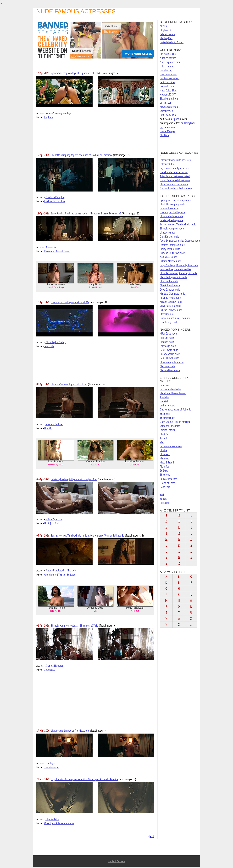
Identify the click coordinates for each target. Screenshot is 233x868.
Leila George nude (169, 322)
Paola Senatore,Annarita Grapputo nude (180, 241)
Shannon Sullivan (54, 424)
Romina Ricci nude (169, 208)
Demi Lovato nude (169, 350)
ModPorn (164, 135)
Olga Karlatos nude (169, 237)
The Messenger (52, 767)
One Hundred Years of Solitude (60, 575)
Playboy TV (165, 30)
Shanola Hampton (55, 666)
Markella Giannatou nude (172, 294)
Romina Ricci (52, 247)
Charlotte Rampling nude (172, 204)
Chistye (164, 450)
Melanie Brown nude (170, 370)
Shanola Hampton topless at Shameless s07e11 (75, 626)
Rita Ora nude (167, 338)
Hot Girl (48, 428)
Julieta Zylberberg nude (172, 220)
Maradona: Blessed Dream (57, 251)
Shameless (50, 670)
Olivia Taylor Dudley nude (173, 212)
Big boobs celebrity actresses (174, 168)
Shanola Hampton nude (172, 228)
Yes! (162, 495)
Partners (121, 861)
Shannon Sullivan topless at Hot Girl (69, 384)
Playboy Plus (166, 38)
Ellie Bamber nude (169, 281)
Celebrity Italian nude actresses (175, 160)
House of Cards (167, 483)
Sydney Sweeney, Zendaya (58, 113)
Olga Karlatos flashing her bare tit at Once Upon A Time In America (84, 779)
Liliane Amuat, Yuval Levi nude (175, 318)
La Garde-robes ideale (171, 446)
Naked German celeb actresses (175, 180)
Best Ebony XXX (168, 115)
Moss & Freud (167, 462)
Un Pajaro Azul (52, 523)
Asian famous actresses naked (175, 176)
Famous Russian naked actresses (176, 188)
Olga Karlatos (52, 819)
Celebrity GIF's (167, 164)
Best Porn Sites (167, 82)
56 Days (164, 471)
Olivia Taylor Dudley (55, 342)
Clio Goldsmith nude (170, 285)
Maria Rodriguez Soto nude (173, 277)
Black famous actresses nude (174, 184)
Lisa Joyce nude (168, 232)
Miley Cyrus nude (168, 333)
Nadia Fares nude (169, 257)
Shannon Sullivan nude (172, 216)
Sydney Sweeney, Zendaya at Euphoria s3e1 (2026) (76, 73)
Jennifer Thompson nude (172, 245)
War (162, 442)
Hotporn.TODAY (168, 94)
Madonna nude (167, 366)
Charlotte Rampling (55, 197)
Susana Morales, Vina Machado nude (178, 224)
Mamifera (165, 458)
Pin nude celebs (168, 54)
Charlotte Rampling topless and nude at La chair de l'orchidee (82, 155)
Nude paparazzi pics (170, 62)
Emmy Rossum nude (170, 249)
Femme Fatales (167, 430)
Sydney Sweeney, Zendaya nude (176, 200)
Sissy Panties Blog (169, 99)
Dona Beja (165, 487)
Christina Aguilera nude (172, 362)
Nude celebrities (168, 58)
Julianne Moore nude (170, 298)
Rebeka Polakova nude (171, 310)
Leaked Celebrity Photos (172, 42)
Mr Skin (164, 26)
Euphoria (49, 117)
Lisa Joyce (50, 763)
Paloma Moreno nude (171, 261)
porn (177, 119)
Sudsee (163, 499)
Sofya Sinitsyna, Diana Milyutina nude (179, 265)
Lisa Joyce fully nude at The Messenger (70, 731)
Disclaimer (165, 503)
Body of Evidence (168, 479)
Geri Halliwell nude (169, 358)
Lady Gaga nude (168, 346)
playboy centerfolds (170, 107)
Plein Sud (165, 466)
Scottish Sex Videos (170, 78)
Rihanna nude (167, 342)
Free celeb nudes (168, 74)
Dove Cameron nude (170, 290)
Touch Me (49, 346)
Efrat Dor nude (167, 314)
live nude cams (167, 86)
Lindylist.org (166, 70)
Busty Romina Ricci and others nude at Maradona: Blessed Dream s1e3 (86, 213)
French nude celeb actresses (174, 172)
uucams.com (166, 103)
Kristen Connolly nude (171, 302)
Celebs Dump (166, 66)
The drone (165, 475)
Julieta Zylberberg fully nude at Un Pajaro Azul (74, 479)
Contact (112, 861)
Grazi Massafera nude (170, 306)
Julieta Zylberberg (54, 519)
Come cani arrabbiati (170, 426)
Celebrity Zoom (167, 34)
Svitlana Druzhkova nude (172, 253)
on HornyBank (188, 123)
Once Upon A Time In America (59, 823)
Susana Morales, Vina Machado (61, 570)
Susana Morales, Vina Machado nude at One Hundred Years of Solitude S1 (88, 535)
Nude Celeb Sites (168, 90)
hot (162, 127)
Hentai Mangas (167, 131)
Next (151, 836)
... (191, 624)
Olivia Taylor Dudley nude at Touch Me (70, 302)
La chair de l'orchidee (55, 201)
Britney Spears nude (170, 354)
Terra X (163, 438)
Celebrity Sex (166, 111)
